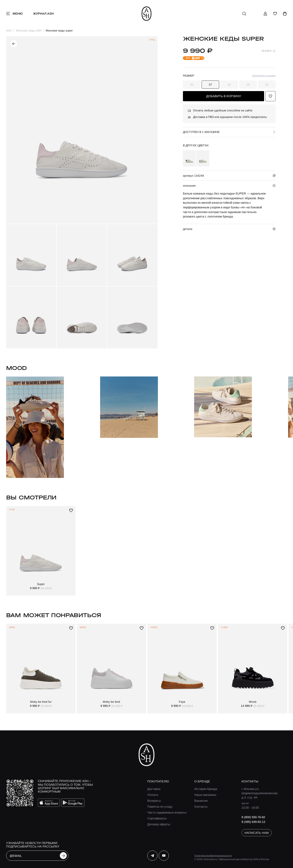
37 (210, 85)
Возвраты (154, 801)
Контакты (201, 807)
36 (192, 85)
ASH (9, 30)
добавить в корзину (224, 96)
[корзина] (285, 14)
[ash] (147, 14)
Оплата (153, 795)
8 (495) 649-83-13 (253, 822)
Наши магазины (205, 795)
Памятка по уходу (160, 807)
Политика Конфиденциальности (213, 856)
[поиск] (244, 14)
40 (267, 85)
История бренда (206, 789)
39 (248, 85)
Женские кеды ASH (29, 30)
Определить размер (264, 76)
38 (229, 85)
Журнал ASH (43, 14)
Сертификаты (157, 818)
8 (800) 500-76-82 (253, 817)
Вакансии (201, 801)
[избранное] (275, 14)
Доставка (154, 789)
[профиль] (265, 14)
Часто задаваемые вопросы (167, 812)
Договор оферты (159, 824)
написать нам (257, 833)
